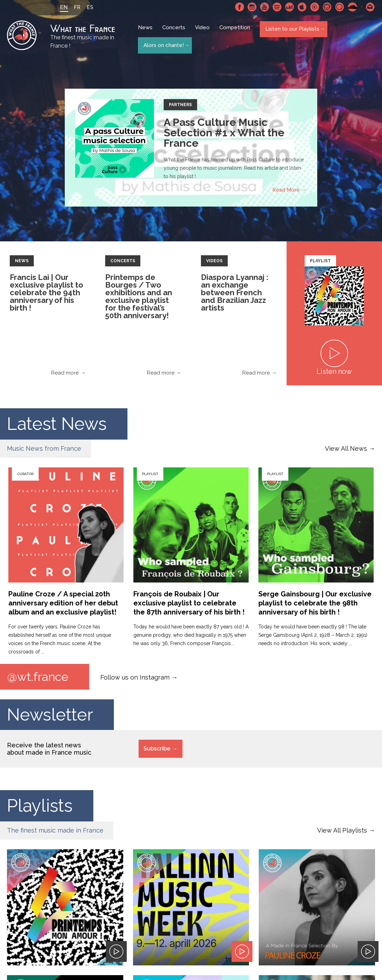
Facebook (240, 7)
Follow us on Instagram (135, 678)
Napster (327, 7)
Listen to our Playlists (292, 32)
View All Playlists (342, 832)
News (147, 32)
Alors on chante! (163, 45)
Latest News (57, 425)
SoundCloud (352, 7)
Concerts (175, 32)
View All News (346, 450)
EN (60, 7)
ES (86, 7)
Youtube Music (315, 7)
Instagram (252, 7)
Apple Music (302, 7)
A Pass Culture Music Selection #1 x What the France (224, 134)
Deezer (290, 7)
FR (73, 7)
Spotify (277, 7)
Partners (180, 106)
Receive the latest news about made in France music (49, 751)
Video (204, 32)
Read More (286, 192)
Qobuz (340, 7)
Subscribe (157, 751)
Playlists (40, 808)
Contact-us (371, 7)
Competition (236, 32)
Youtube (265, 7)
